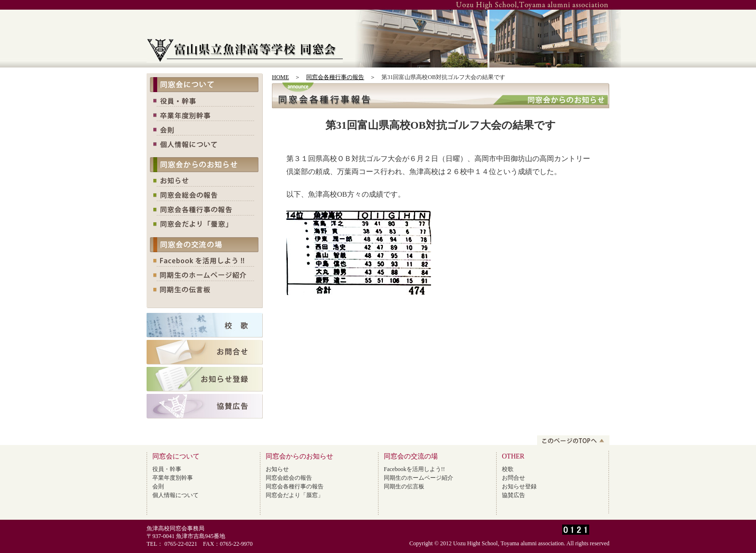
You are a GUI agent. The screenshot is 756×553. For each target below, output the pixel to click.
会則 (158, 486)
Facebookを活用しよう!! (414, 469)
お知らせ (277, 469)
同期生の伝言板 (404, 486)
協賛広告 (513, 495)
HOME (280, 77)
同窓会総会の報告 (289, 478)
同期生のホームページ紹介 (418, 478)
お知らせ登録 (519, 486)
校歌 (508, 469)
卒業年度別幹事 (173, 478)
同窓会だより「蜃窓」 (295, 495)
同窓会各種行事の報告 (335, 77)
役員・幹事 (167, 469)
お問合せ (513, 478)
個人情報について (175, 495)
